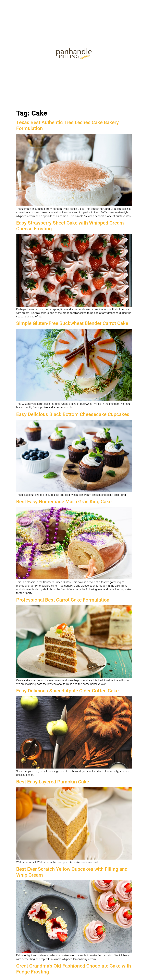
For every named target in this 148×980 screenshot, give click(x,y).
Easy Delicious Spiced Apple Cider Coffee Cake (67, 691)
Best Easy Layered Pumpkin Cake (53, 782)
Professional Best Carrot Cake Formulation (63, 600)
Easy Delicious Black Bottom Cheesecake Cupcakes (73, 414)
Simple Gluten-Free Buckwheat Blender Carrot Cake (72, 323)
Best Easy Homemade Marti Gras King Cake (64, 502)
